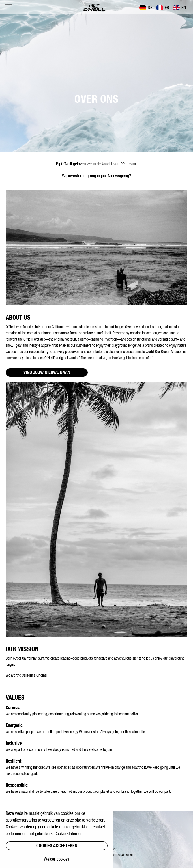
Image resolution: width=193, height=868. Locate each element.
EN (179, 8)
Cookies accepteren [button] (57, 846)
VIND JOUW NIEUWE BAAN (47, 372)
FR (163, 8)
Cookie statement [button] (69, 833)
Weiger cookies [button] (57, 859)
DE (146, 8)
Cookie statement (121, 855)
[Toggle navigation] (8, 7)
